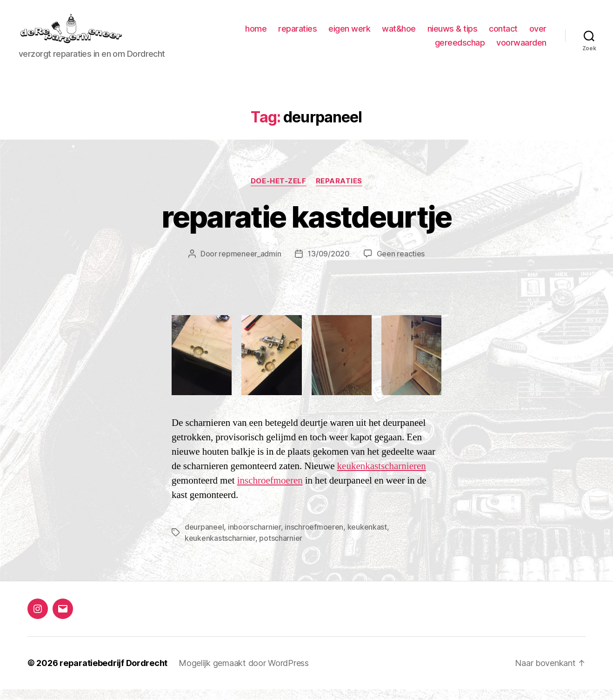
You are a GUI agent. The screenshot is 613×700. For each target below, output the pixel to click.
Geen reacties (401, 264)
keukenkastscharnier (220, 549)
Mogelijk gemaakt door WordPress (244, 674)
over (415, 48)
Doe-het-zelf (279, 192)
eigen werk (378, 34)
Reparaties (339, 192)
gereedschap (460, 48)
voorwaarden (521, 48)
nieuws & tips (481, 34)
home (285, 34)
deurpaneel (204, 538)
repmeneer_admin (250, 264)
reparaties (326, 34)
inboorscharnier (254, 538)
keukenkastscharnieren (382, 477)
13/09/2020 (328, 264)
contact (532, 34)
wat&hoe (428, 34)
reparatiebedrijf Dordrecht (113, 674)
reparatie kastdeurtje (306, 227)
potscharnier (281, 549)
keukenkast (367, 538)
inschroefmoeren (270, 491)
